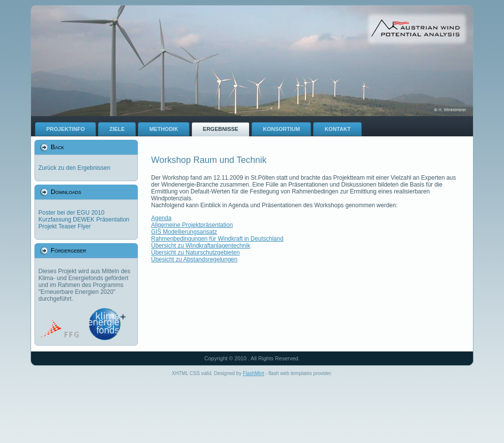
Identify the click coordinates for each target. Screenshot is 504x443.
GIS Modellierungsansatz (184, 232)
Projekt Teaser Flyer (64, 226)
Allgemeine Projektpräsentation (192, 225)
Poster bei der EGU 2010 (71, 213)
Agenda (161, 218)
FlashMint (253, 373)
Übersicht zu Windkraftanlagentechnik (201, 246)
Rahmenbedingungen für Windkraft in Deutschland (217, 239)
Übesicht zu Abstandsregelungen (194, 259)
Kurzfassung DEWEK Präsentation (84, 220)
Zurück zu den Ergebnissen (74, 168)
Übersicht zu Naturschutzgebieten (195, 253)
